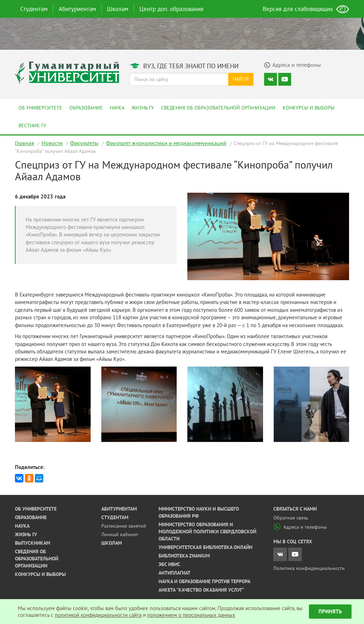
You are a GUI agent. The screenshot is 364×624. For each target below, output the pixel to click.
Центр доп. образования (171, 9)
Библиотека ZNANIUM (184, 556)
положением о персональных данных (191, 615)
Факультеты (84, 143)
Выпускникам (33, 543)
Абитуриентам (77, 9)
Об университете (40, 108)
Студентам (34, 9)
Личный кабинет (120, 534)
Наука (117, 108)
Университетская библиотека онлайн (205, 547)
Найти (241, 79)
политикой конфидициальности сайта (98, 615)
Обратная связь (291, 518)
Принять (330, 611)
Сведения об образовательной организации (218, 108)
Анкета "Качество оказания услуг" (201, 590)
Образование (86, 108)
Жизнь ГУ (143, 108)
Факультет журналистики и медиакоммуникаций (166, 143)
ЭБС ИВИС (169, 564)
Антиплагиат (175, 573)
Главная (25, 143)
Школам (118, 9)
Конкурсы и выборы (309, 108)
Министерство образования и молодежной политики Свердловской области (207, 532)
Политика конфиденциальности (309, 568)
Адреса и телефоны (300, 527)
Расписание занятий (124, 526)
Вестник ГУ (32, 126)
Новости (52, 143)
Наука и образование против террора (204, 581)
